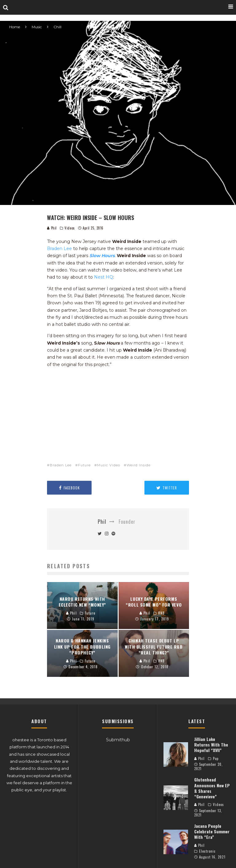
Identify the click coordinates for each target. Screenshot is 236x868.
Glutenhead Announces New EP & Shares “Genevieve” (212, 788)
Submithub (118, 740)
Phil (52, 228)
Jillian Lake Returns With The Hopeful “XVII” (211, 745)
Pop (216, 758)
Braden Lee (59, 249)
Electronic (207, 851)
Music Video (109, 465)
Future (84, 465)
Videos (70, 228)
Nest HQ (104, 277)
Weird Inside (139, 465)
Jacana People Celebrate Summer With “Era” (212, 831)
